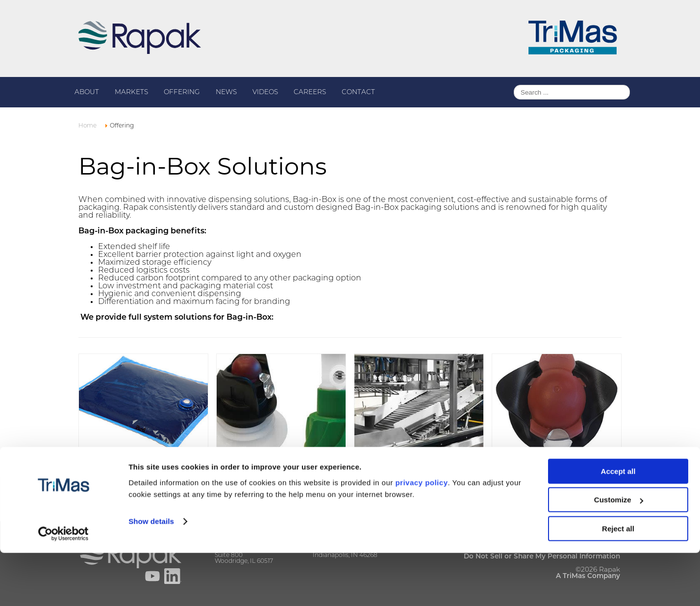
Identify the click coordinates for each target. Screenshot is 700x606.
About (87, 92)
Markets (131, 92)
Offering (182, 92)
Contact (358, 92)
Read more (103, 479)
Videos (265, 92)
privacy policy (421, 536)
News (226, 92)
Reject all (618, 582)
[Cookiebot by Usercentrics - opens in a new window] (63, 587)
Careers (310, 92)
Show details (151, 574)
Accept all (618, 524)
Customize (619, 553)
